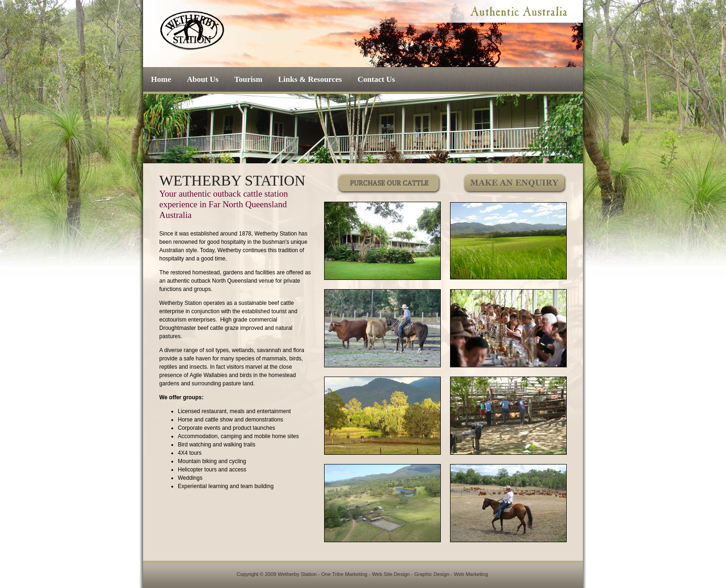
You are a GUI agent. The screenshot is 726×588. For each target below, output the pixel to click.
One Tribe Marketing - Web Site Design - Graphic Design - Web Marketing (405, 574)
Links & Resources (310, 79)
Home (161, 79)
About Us (203, 79)
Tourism (248, 79)
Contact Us (376, 79)
